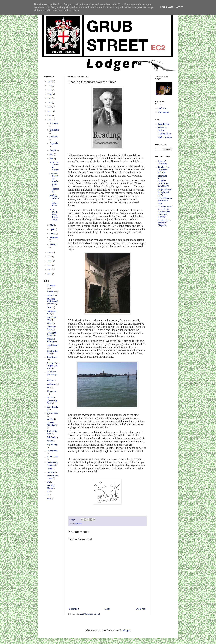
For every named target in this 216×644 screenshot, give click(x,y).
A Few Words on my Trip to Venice (54, 215)
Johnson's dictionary (162, 162)
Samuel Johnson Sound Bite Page (165, 201)
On (48, 482)
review (50, 295)
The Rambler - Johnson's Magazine (164, 223)
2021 (50, 102)
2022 (50, 98)
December (54, 123)
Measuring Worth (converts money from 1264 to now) (163, 181)
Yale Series (52, 437)
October (54, 137)
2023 (50, 94)
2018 (50, 115)
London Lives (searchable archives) (164, 170)
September (54, 143)
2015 (50, 257)
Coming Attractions (52, 424)
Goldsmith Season (52, 334)
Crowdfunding (53, 408)
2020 (50, 107)
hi (48, 495)
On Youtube (163, 112)
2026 (50, 81)
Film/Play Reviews (162, 129)
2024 (50, 90)
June (52, 159)
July (52, 154)
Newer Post (74, 609)
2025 (50, 86)
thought (50, 472)
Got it (179, 7)
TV (48, 492)
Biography (52, 391)
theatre (50, 441)
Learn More (167, 7)
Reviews (79, 524)
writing (50, 419)
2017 (50, 119)
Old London (52, 413)
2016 (50, 252)
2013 (50, 265)
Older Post (141, 609)
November (54, 130)
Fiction (50, 380)
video (49, 323)
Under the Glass (51, 328)
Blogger (127, 631)
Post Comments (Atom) (90, 614)
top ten (50, 397)
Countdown (52, 451)
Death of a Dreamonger (52, 373)
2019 (50, 111)
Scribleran (51, 384)
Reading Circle (164, 134)
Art (48, 388)
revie (49, 499)
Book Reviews (164, 124)
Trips (49, 307)
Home (108, 609)
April (52, 229)
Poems (50, 469)
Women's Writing (51, 340)
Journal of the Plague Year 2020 (53, 366)
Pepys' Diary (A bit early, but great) (165, 192)
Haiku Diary (52, 457)
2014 (50, 261)
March (53, 234)
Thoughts (51, 286)
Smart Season (53, 345)
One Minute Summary (52, 464)
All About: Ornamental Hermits (54, 166)
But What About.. (51, 487)
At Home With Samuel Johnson (52, 301)
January (53, 245)
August (53, 150)
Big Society (52, 444)
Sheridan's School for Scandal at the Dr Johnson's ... (54, 183)
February (54, 238)
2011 (50, 274)
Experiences (52, 357)
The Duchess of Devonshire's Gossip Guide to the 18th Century (165, 212)
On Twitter (163, 108)
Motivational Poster (53, 477)
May (52, 225)
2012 (50, 269)
